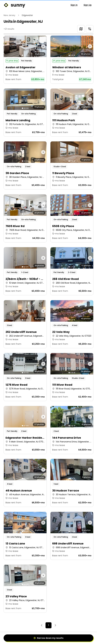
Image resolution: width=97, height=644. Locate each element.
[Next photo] (41, 46)
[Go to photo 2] (24, 55)
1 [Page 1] (49, 625)
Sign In (74, 5)
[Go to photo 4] (28, 55)
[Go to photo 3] (26, 55)
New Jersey (9, 15)
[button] (25, 60)
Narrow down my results (48, 638)
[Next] (55, 625)
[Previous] (42, 625)
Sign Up (88, 5)
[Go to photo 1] (22, 55)
